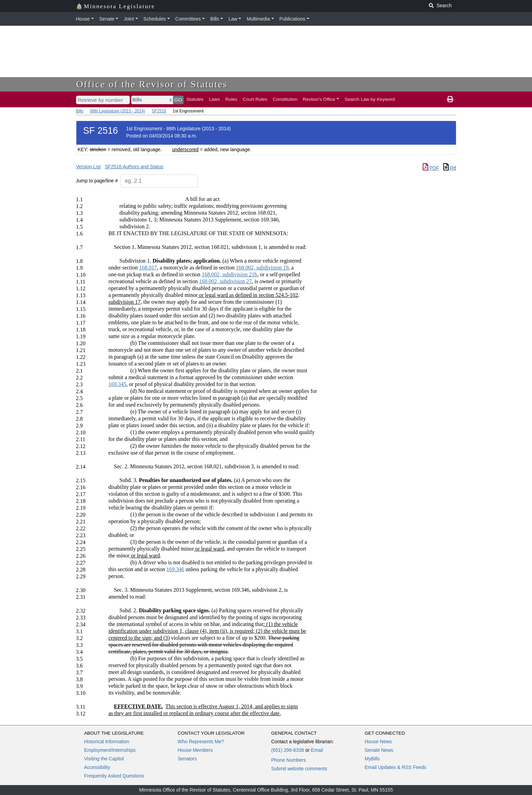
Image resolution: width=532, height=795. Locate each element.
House (83, 19)
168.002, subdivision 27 (225, 281)
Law (233, 19)
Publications (293, 19)
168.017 (148, 268)
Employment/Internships (110, 750)
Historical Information (107, 742)
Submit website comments (299, 769)
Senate (107, 19)
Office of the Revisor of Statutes (152, 84)
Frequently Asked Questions (114, 776)
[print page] (450, 99)
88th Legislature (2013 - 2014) (118, 111)
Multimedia (258, 19)
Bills (215, 19)
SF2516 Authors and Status (134, 167)
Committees (188, 19)
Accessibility (97, 767)
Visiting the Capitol (104, 759)
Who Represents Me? (201, 742)
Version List (88, 167)
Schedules (155, 19)
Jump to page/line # (97, 181)
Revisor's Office (319, 99)
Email (317, 750)
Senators (187, 759)
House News (378, 742)
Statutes (195, 99)
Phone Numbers (289, 760)
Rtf (450, 168)
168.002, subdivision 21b (230, 274)
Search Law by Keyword (370, 99)
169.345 (117, 384)
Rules (231, 99)
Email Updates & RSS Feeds (396, 767)
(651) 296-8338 (288, 750)
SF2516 (159, 111)
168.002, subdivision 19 (262, 268)
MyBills (372, 759)
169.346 (175, 569)
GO (178, 100)
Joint (129, 19)
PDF (431, 168)
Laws (214, 99)
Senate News (379, 750)
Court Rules (255, 99)
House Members (195, 750)
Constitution (285, 99)
